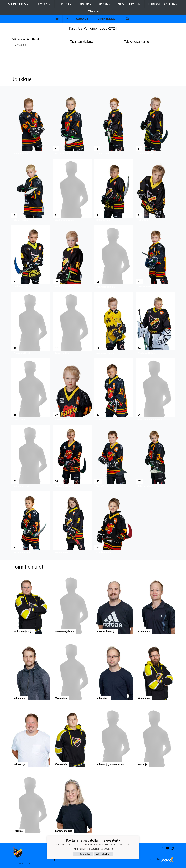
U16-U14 (65, 4)
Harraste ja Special (163, 4)
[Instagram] (171, 848)
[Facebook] (161, 848)
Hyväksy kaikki (83, 854)
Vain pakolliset (103, 854)
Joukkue (82, 19)
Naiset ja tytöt (129, 4)
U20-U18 (44, 4)
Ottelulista (20, 56)
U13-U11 (85, 4)
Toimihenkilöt (106, 19)
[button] (31, 124)
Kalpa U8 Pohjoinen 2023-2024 (93, 28)
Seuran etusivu (19, 4)
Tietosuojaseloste (22, 863)
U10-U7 (104, 4)
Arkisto (94, 11)
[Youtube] (166, 848)
